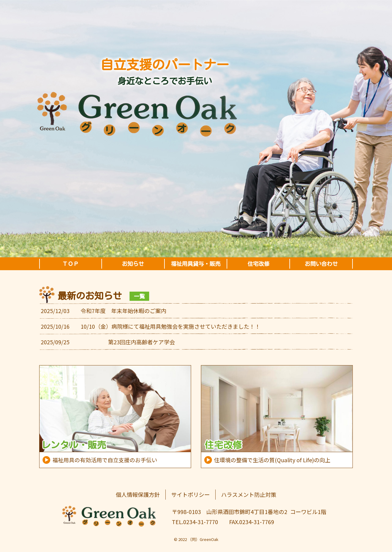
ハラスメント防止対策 (249, 494)
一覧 (139, 296)
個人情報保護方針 (138, 494)
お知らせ (133, 264)
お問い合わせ (321, 264)
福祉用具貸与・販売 (196, 264)
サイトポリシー (190, 494)
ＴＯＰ (70, 264)
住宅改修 (258, 264)
